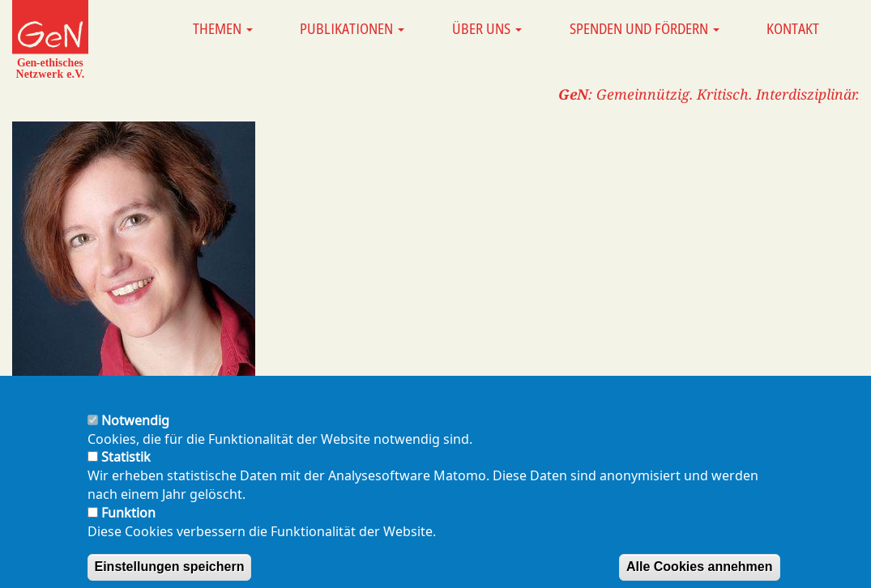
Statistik (126, 470)
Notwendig (135, 433)
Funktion (128, 526)
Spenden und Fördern (645, 28)
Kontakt (793, 28)
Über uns (487, 28)
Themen (223, 28)
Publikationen (352, 28)
